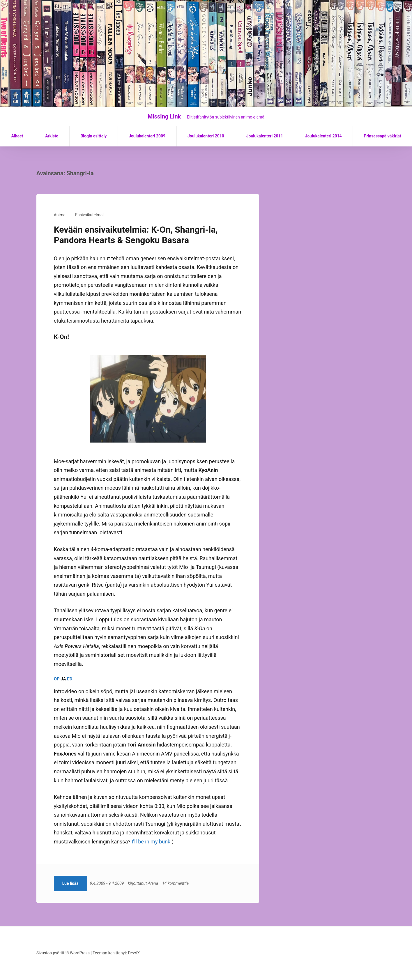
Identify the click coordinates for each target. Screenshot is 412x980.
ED (70, 679)
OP (57, 679)
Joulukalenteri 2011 (265, 136)
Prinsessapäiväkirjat (382, 136)
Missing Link (164, 116)
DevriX (134, 953)
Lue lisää (70, 883)
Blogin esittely (93, 136)
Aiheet (17, 136)
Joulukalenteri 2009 (147, 136)
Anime (60, 215)
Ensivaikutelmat (90, 215)
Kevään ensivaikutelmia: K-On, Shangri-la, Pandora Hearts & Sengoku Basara (136, 235)
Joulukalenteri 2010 (206, 136)
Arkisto (52, 136)
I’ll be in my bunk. (152, 842)
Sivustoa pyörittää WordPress (63, 953)
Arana (154, 883)
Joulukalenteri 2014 (323, 136)
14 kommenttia (177, 883)
